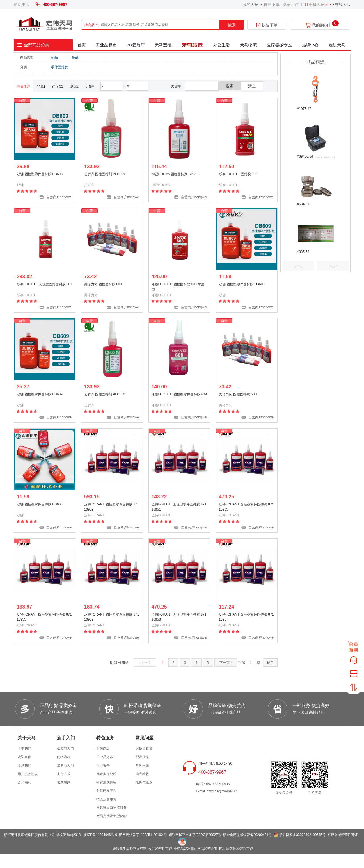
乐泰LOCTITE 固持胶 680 (238, 174)
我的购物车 (322, 25)
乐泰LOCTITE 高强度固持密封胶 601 (44, 284)
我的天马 (251, 4)
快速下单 (272, 4)
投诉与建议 (144, 782)
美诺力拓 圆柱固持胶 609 (103, 284)
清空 (252, 86)
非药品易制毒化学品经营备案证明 (199, 849)
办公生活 (221, 45)
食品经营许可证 (160, 849)
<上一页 (145, 663)
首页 (82, 45)
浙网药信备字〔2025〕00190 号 (143, 835)
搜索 (232, 25)
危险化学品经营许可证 (130, 849)
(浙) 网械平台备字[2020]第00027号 (195, 835)
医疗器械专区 (279, 45)
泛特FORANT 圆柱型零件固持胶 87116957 (246, 617)
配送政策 (142, 757)
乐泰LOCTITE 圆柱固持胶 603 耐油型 (178, 287)
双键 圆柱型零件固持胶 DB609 (242, 284)
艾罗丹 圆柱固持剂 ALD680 (105, 394)
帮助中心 (22, 4)
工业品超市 (106, 45)
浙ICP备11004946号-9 (100, 835)
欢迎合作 (24, 757)
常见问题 (142, 766)
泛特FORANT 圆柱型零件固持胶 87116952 (112, 507)
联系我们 (24, 766)
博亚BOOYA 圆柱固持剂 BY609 (175, 174)
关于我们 (24, 749)
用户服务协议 (28, 774)
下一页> (226, 663)
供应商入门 (65, 749)
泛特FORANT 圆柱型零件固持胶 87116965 (246, 507)
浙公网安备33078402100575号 (302, 835)
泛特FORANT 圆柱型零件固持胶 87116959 (112, 617)
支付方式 (64, 774)
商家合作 (291, 4)
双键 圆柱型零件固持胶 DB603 (40, 174)
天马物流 (248, 45)
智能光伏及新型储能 (111, 816)
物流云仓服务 (106, 799)
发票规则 (64, 782)
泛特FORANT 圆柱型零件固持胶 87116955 (44, 617)
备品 (75, 57)
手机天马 (314, 4)
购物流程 (64, 757)
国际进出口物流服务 (111, 808)
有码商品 (103, 749)
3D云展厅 (136, 45)
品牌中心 (310, 45)
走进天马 (337, 45)
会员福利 (24, 782)
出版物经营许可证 (240, 849)
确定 (270, 663)
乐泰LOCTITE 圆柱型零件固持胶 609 (179, 394)
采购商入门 (65, 766)
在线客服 (340, 4)
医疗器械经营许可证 (343, 835)
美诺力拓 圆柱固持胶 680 (238, 394)
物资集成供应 (106, 782)
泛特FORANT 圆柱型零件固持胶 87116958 (179, 617)
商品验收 (142, 774)
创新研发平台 (106, 791)
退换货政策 (144, 749)
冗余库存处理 (106, 774)
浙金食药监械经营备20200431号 (247, 835)
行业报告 (103, 766)
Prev (298, 266)
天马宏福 (163, 45)
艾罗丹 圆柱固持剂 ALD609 (105, 174)
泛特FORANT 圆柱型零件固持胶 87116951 (179, 507)
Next (333, 266)
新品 (54, 57)
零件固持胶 (59, 67)
